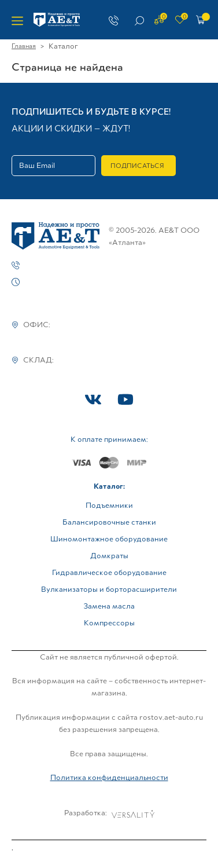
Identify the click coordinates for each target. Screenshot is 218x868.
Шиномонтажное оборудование (109, 539)
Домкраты (109, 556)
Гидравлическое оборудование (109, 572)
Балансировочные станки (109, 522)
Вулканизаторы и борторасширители (109, 589)
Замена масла (109, 606)
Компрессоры (109, 623)
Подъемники (109, 505)
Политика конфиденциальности (109, 777)
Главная (24, 46)
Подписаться (137, 166)
